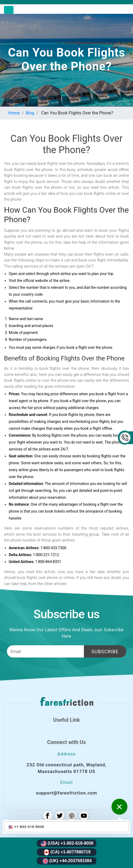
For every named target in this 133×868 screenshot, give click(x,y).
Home (14, 113)
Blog (30, 113)
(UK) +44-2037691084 (67, 861)
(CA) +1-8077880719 (67, 852)
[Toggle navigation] (9, 10)
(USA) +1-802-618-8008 (67, 844)
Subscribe (105, 652)
